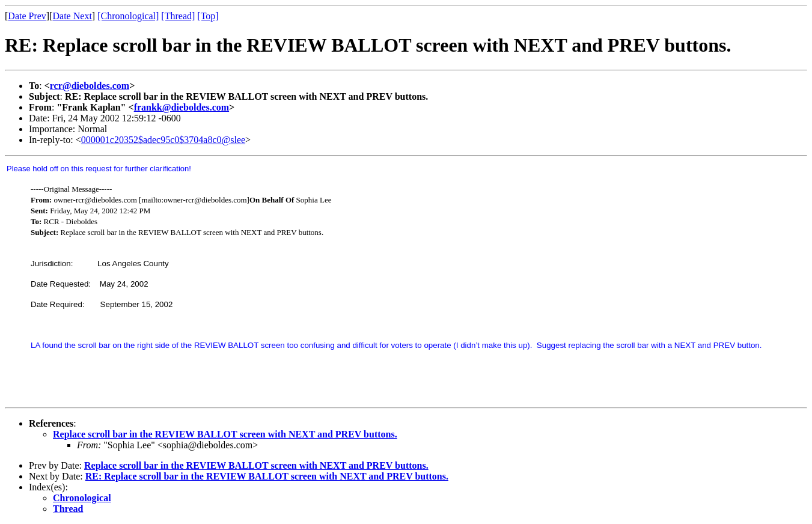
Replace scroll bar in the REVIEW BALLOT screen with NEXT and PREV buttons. (225, 434)
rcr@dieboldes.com (90, 86)
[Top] (208, 16)
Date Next (72, 16)
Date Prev (27, 16)
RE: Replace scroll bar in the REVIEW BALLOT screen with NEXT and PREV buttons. (267, 476)
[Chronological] (128, 16)
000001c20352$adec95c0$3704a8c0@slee (163, 140)
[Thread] (178, 16)
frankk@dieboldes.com (182, 107)
